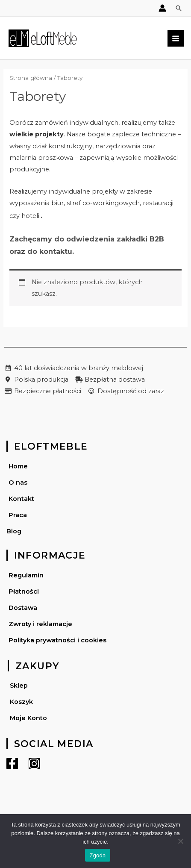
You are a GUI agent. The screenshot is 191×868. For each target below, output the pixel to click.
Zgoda (97, 855)
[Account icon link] (162, 8)
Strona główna (31, 78)
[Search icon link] (179, 8)
